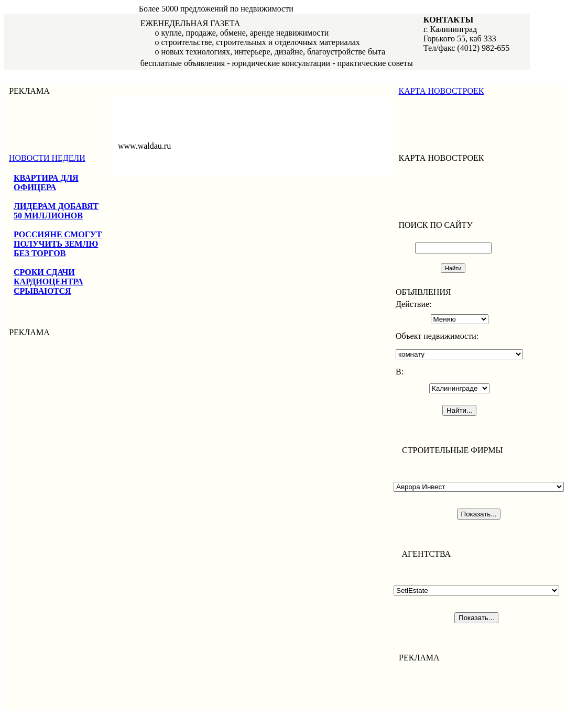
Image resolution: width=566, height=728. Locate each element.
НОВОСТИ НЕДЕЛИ (47, 158)
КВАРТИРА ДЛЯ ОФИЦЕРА (46, 183)
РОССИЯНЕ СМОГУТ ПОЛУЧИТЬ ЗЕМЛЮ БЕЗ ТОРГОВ (58, 244)
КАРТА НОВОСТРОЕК (442, 91)
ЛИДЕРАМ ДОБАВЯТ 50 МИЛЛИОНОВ (56, 211)
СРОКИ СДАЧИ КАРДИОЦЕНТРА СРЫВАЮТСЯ (48, 282)
